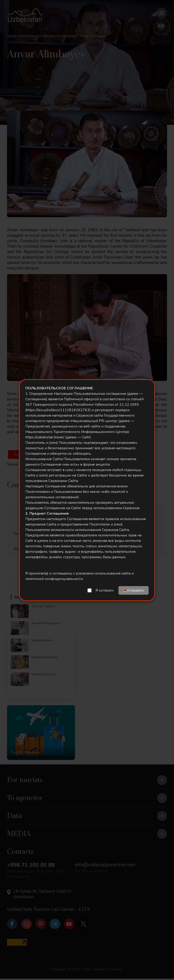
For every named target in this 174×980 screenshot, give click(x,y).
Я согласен (105, 590)
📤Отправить (134, 590)
